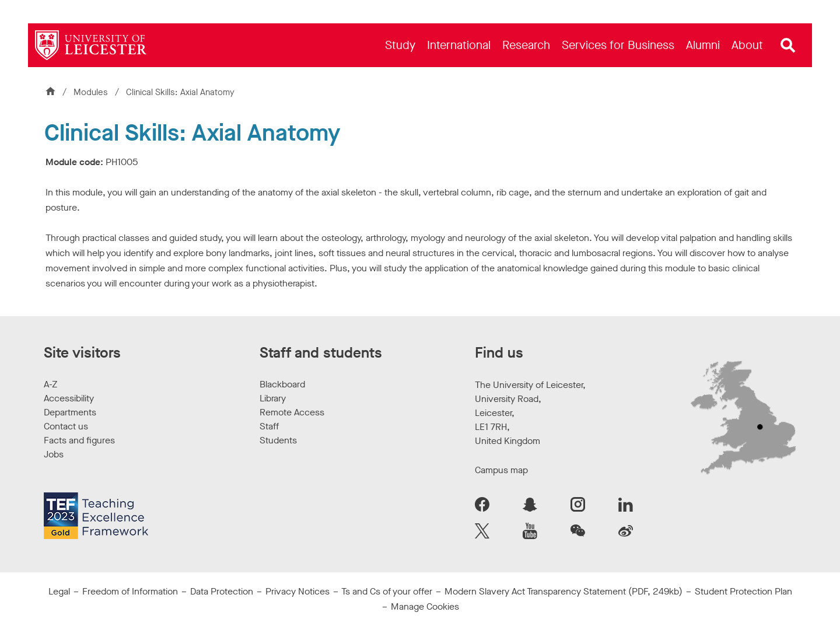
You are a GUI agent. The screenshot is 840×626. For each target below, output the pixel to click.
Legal (59, 591)
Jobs (54, 454)
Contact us (66, 426)
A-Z (50, 384)
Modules (92, 92)
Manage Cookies (425, 606)
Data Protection (222, 591)
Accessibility (69, 398)
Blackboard (282, 384)
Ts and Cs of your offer (387, 591)
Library (273, 398)
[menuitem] (400, 45)
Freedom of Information (130, 591)
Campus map (501, 470)
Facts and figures (79, 440)
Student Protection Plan (743, 591)
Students (278, 440)
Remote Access (292, 412)
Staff (269, 426)
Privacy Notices (297, 591)
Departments (70, 412)
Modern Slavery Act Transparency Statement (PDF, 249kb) (563, 591)
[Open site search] (788, 46)
